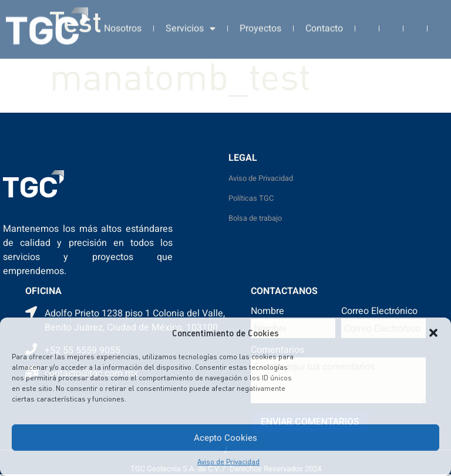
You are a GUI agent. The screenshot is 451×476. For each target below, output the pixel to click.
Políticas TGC (251, 198)
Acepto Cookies (225, 438)
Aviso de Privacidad (228, 462)
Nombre (267, 312)
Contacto (324, 25)
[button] (433, 333)
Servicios (191, 25)
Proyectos (260, 25)
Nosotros (123, 25)
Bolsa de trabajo (255, 218)
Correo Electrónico (379, 312)
